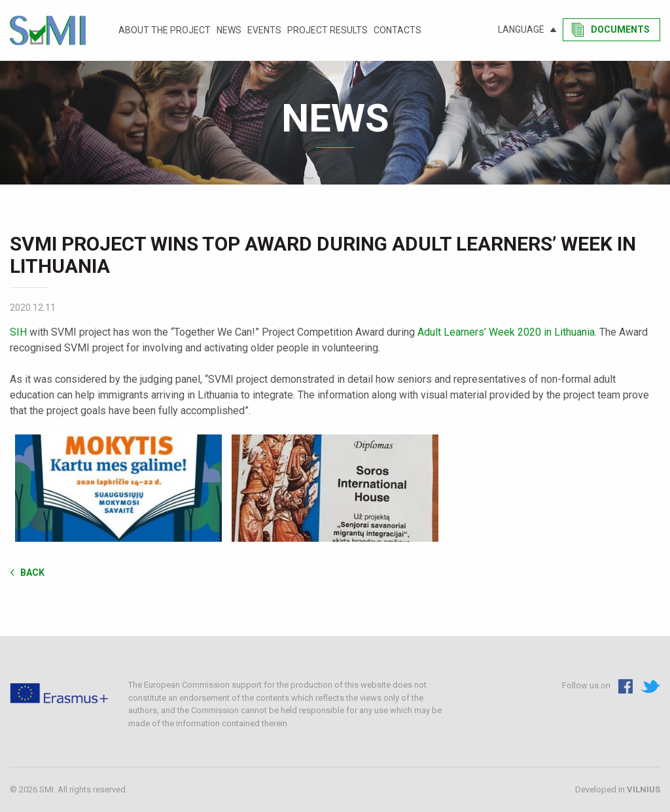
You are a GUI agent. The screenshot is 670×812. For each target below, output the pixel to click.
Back (32, 572)
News (229, 30)
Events (264, 30)
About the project (165, 30)
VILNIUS (644, 789)
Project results (327, 30)
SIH (20, 332)
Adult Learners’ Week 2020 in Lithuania (506, 332)
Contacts (397, 30)
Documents (620, 29)
